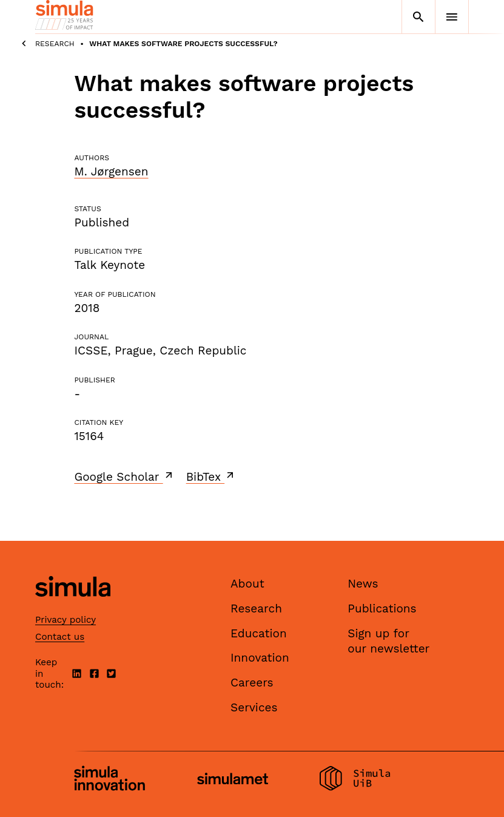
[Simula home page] (73, 607)
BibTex (211, 476)
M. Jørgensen (111, 171)
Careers (252, 683)
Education (259, 633)
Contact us (60, 637)
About (247, 584)
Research (55, 44)
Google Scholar (124, 476)
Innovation (260, 658)
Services (254, 707)
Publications (382, 609)
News (363, 584)
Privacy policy (66, 620)
